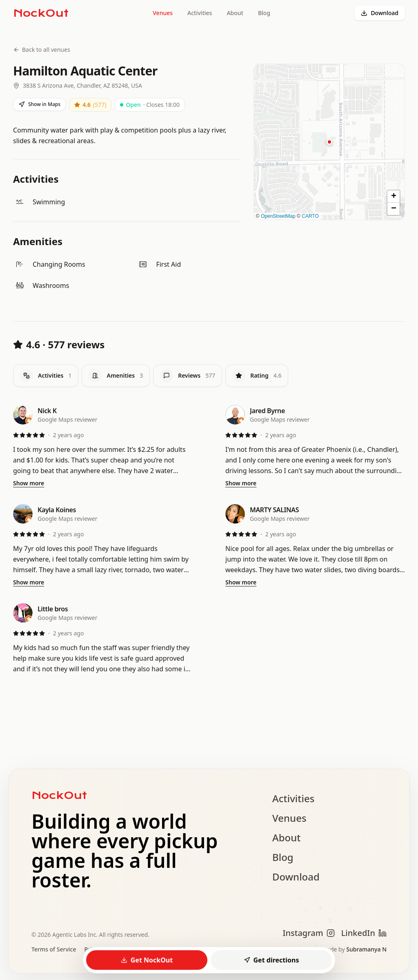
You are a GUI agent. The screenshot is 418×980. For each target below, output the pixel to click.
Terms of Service (54, 949)
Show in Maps (39, 104)
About (235, 13)
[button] (329, 142)
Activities (200, 13)
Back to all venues (42, 50)
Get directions (271, 960)
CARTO (310, 216)
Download (380, 13)
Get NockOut (147, 960)
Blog (264, 13)
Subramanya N (366, 949)
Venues (163, 13)
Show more (29, 483)
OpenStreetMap (278, 216)
